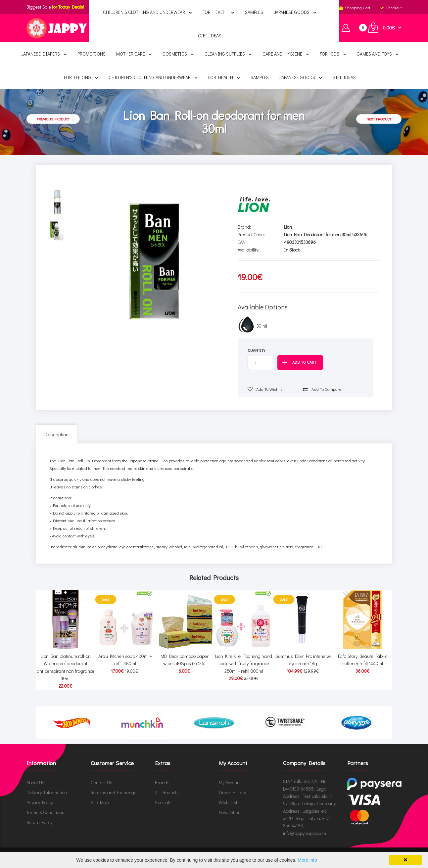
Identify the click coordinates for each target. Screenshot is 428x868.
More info (307, 860)
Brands (162, 782)
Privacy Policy (40, 802)
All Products (167, 792)
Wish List (228, 802)
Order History (232, 792)
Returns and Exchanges (115, 792)
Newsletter (229, 812)
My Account (230, 782)
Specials (163, 802)
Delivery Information (47, 792)
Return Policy (39, 822)
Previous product (53, 119)
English (191, 8)
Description (56, 434)
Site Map (100, 802)
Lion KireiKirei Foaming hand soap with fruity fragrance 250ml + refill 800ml (244, 663)
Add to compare (322, 389)
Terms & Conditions (45, 812)
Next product (379, 119)
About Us (35, 782)
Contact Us (101, 782)
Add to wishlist (266, 389)
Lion (288, 227)
